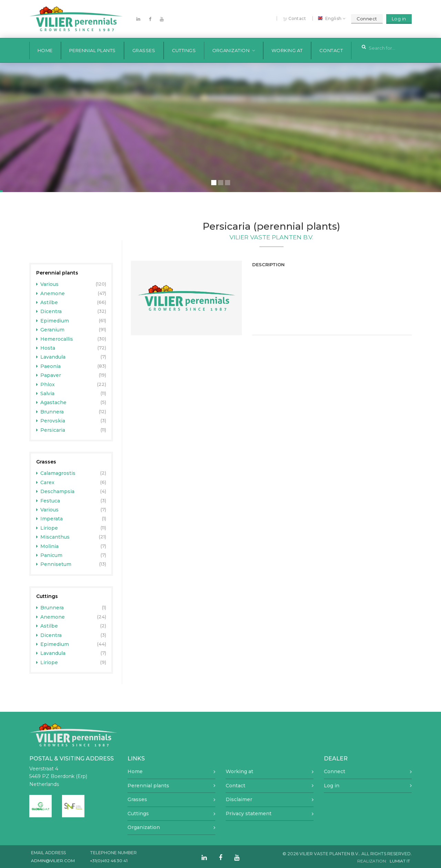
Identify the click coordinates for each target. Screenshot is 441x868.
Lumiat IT (400, 861)
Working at (287, 50)
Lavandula (51, 357)
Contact (295, 19)
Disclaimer (239, 799)
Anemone (51, 293)
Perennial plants (93, 50)
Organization (231, 50)
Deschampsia (55, 491)
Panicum (49, 555)
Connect (367, 19)
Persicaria (51, 430)
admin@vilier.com (53, 861)
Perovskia (51, 421)
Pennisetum (54, 564)
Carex (45, 482)
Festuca (48, 501)
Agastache (52, 402)
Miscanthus (53, 537)
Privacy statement (249, 814)
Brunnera (50, 412)
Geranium (50, 330)
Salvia (45, 393)
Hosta (46, 348)
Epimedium (53, 321)
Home (45, 50)
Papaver (49, 375)
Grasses (144, 50)
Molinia (48, 546)
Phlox (46, 385)
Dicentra (49, 311)
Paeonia (49, 366)
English (331, 19)
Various (48, 284)
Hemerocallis (55, 339)
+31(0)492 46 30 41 (109, 861)
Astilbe (47, 302)
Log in (399, 19)
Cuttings (184, 50)
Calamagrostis (56, 473)
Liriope (47, 528)
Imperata (50, 519)
